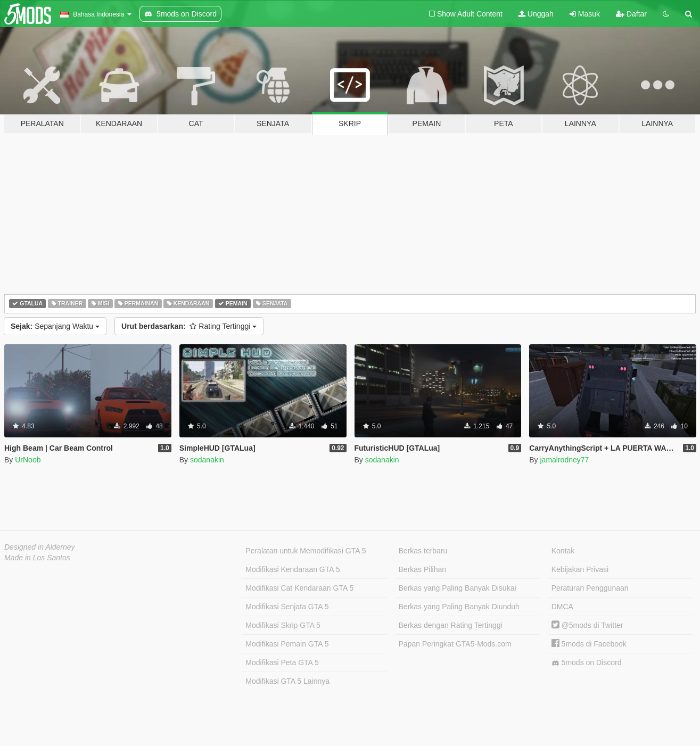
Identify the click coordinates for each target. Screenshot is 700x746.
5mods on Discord (587, 663)
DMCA (562, 607)
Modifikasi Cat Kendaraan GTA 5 (299, 588)
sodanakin (207, 460)
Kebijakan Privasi (580, 569)
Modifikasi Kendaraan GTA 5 (293, 569)
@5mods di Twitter (587, 625)
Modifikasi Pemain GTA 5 (287, 644)
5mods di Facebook (589, 644)
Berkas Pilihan (423, 569)
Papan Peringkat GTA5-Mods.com (455, 644)
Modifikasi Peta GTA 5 (282, 662)
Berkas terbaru (423, 551)
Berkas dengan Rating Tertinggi (451, 625)
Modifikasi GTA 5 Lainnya (287, 681)
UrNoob (28, 460)
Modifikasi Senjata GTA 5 (287, 607)
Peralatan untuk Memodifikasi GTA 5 (306, 551)
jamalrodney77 (564, 460)
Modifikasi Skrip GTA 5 (283, 625)
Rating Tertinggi (189, 326)
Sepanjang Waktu (55, 326)
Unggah (536, 14)
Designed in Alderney (40, 547)
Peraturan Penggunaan (590, 588)
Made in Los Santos (37, 558)
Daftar (631, 14)
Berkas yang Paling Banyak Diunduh (459, 607)
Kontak (563, 551)
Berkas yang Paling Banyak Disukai (458, 588)
